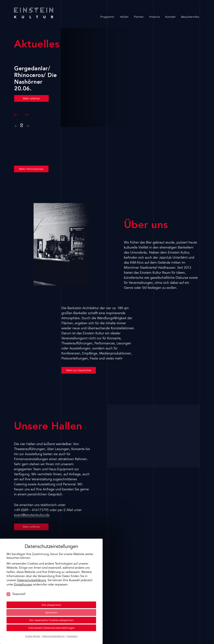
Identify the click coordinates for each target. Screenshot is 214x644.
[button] (16, 115)
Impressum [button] (72, 636)
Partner (139, 17)
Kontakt (170, 17)
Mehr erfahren (31, 99)
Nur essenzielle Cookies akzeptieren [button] (51, 620)
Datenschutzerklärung (32, 580)
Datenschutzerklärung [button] (54, 636)
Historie (154, 17)
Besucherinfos (190, 17)
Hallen (124, 17)
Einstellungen (23, 585)
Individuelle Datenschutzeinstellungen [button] (51, 628)
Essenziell (16, 594)
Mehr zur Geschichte (79, 371)
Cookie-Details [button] (33, 636)
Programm (107, 17)
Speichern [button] (51, 613)
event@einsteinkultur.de (32, 515)
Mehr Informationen (31, 169)
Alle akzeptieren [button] (51, 605)
